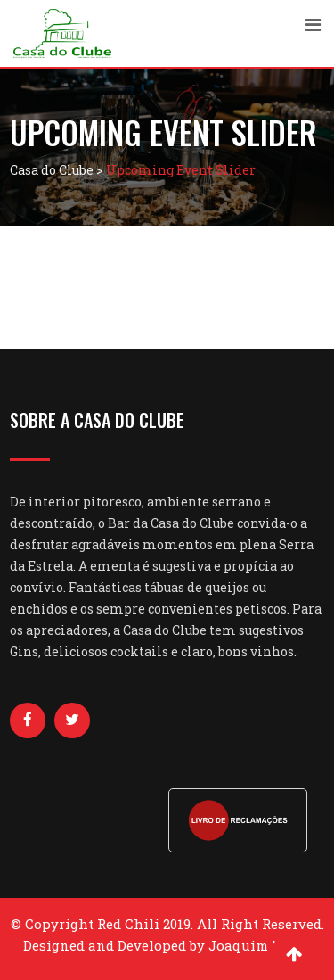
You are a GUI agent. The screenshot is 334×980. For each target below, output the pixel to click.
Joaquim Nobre (260, 945)
